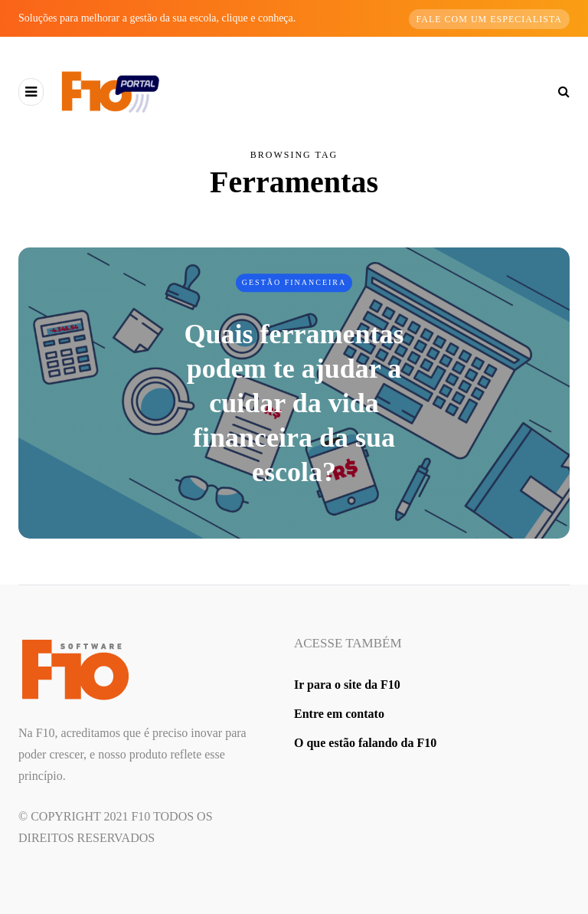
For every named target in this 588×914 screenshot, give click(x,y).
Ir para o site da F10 (347, 685)
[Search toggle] (558, 92)
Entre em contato (339, 714)
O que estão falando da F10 (365, 743)
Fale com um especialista (490, 19)
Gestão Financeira (294, 282)
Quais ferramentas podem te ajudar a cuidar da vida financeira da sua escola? (294, 403)
